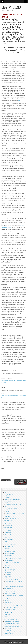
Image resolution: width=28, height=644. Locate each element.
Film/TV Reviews (8, 573)
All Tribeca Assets (6, 376)
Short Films (8, 574)
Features (7, 548)
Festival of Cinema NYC (10, 552)
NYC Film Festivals (9, 602)
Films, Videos (9, 496)
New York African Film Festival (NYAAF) (14, 595)
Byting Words (8, 534)
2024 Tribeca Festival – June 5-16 (12, 503)
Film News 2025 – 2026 (10, 569)
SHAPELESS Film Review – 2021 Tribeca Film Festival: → (21, 482)
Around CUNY (8, 531)
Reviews (8, 510)
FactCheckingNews (9, 546)
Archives (6, 529)
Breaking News (8, 532)
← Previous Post (6, 480)
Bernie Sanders (9, 536)
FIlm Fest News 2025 (9, 560)
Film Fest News (8, 555)
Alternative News (8, 527)
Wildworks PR (9, 498)
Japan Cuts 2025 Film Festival (12, 564)
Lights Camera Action (9, 590)
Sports (6, 616)
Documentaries (8, 543)
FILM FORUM (8, 566)
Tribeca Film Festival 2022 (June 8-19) (13, 627)
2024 (6, 492)
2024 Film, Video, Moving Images (12, 499)
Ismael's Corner (8, 583)
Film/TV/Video (8, 576)
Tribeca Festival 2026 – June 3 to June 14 (14, 625)
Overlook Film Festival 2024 (12, 557)
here (19, 101)
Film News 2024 (8, 567)
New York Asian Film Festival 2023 (12, 597)
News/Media (7, 599)
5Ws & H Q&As (8, 524)
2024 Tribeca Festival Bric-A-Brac (13, 505)
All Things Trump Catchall (11, 508)
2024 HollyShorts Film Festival (11, 501)
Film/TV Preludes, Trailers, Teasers (14, 581)
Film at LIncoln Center (10, 553)
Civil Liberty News (9, 540)
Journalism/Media (9, 588)
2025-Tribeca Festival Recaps (12, 623)
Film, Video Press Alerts (10, 571)
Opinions (7, 604)
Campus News (8, 538)
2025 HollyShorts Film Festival (11, 517)
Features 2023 (8, 550)
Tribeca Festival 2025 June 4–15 (12, 621)
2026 (6, 522)
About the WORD (8, 526)
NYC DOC (7, 601)
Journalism (7, 585)
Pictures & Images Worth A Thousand (13, 606)
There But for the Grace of (12, 608)
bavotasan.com (20, 643)
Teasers (7, 512)
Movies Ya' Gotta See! (10, 592)
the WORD (11, 7)
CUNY (6, 541)
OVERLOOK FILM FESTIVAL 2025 (14, 559)
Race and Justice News (10, 609)
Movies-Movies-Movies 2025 (11, 594)
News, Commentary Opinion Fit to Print (15, 587)
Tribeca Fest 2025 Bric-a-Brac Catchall (13, 620)
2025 (6, 506)
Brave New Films (9, 494)
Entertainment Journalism (10, 545)
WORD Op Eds (8, 630)
